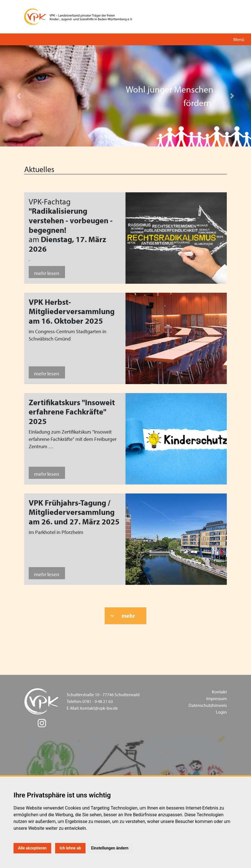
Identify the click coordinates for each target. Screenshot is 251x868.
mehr (128, 616)
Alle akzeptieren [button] (32, 848)
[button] (19, 96)
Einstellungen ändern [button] (110, 848)
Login (221, 712)
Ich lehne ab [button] (70, 848)
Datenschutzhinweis (208, 705)
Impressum (217, 698)
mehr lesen (47, 273)
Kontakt (219, 692)
